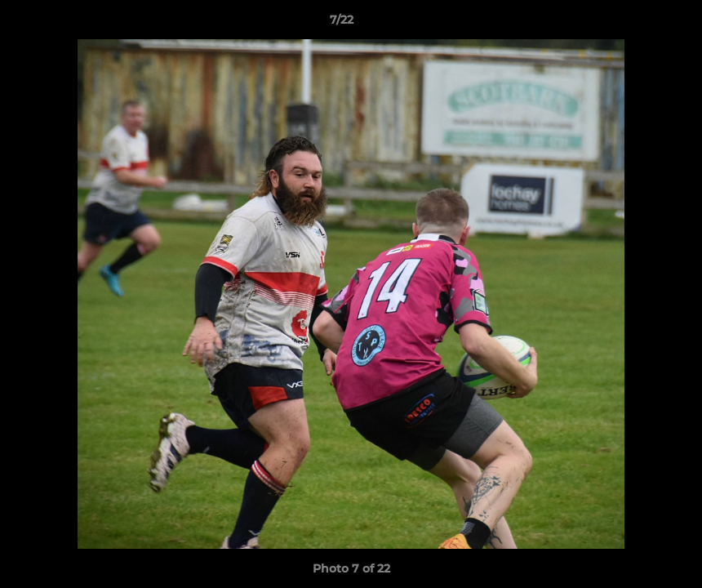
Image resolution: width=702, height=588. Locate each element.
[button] (633, 24)
